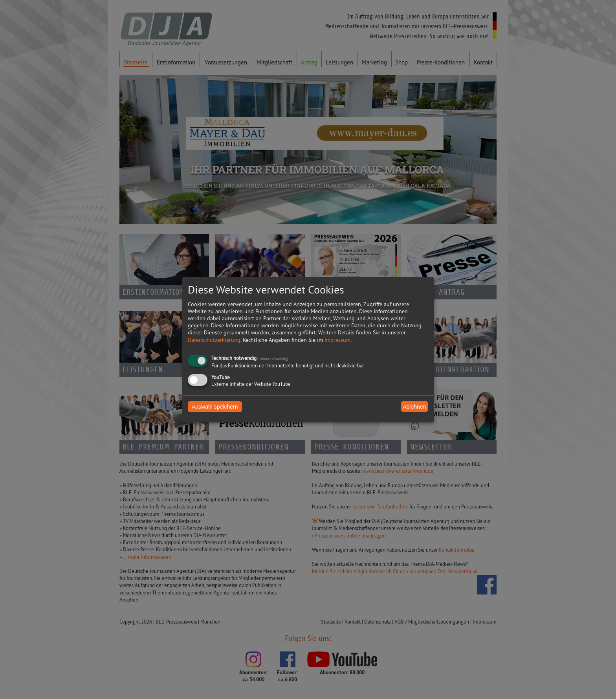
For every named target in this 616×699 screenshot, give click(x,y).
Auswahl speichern (215, 407)
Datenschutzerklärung (214, 340)
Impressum (337, 340)
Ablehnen (414, 406)
